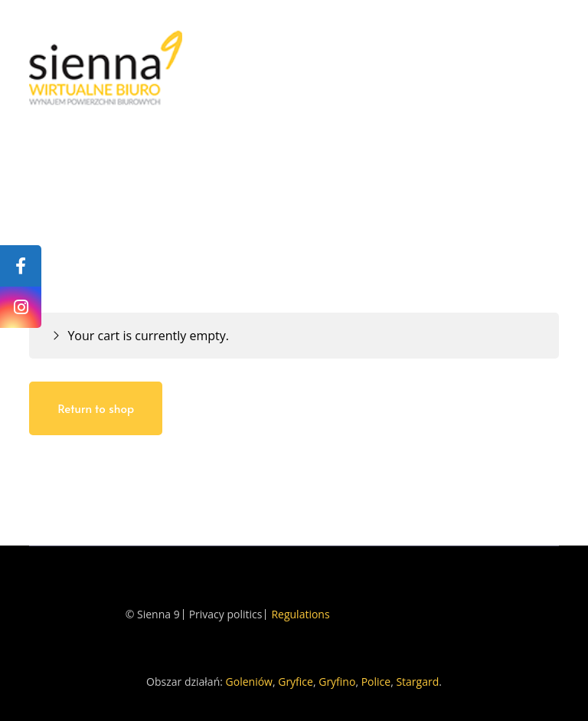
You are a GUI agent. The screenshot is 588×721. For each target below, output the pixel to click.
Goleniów (249, 682)
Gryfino (337, 682)
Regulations (300, 614)
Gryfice (296, 682)
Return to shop (96, 408)
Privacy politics (226, 614)
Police (376, 682)
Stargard (417, 682)
